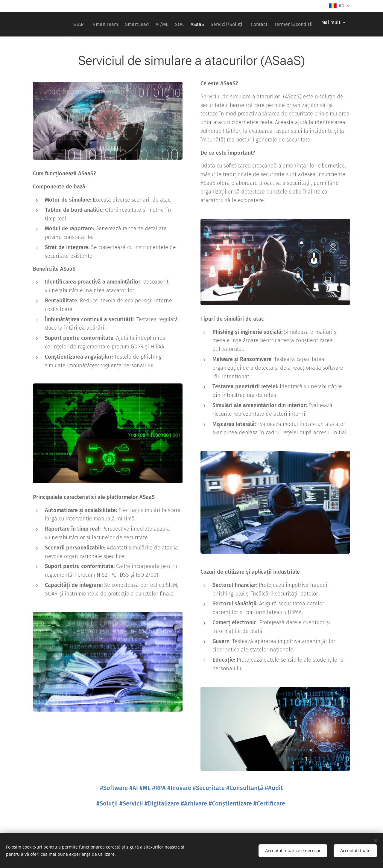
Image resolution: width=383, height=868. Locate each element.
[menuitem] (95, 24)
